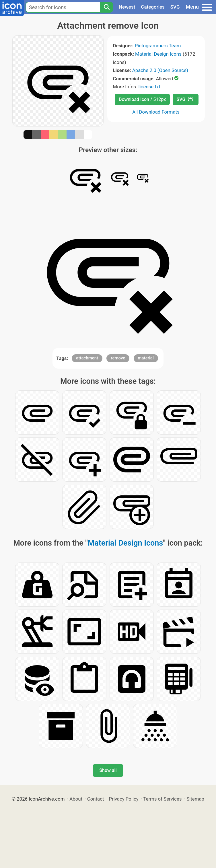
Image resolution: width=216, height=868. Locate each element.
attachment (87, 358)
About (76, 799)
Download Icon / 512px (142, 99)
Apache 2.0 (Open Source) (160, 70)
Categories (153, 7)
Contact (96, 799)
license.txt (149, 87)
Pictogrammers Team (158, 46)
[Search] (106, 7)
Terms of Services (162, 799)
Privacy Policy (123, 799)
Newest (127, 7)
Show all (108, 770)
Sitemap (195, 799)
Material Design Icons (158, 54)
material (146, 358)
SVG (175, 7)
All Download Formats (156, 112)
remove (118, 358)
